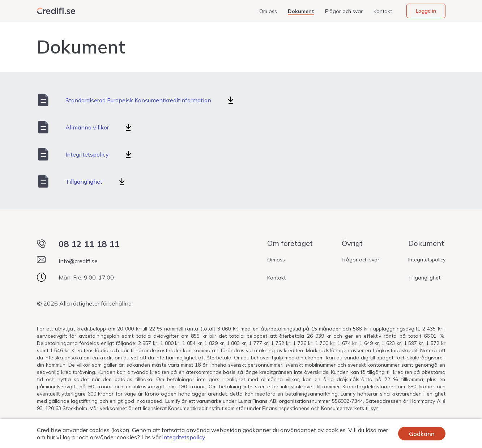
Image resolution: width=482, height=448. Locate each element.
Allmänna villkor (87, 127)
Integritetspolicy (87, 154)
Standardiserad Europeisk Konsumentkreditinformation (138, 100)
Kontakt (383, 11)
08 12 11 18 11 (89, 244)
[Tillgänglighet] (122, 182)
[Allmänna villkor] (128, 127)
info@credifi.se (78, 261)
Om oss (268, 11)
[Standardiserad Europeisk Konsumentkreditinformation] (231, 100)
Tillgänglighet (84, 182)
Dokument (301, 11)
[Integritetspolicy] (128, 154)
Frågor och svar (344, 11)
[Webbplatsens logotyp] (56, 11)
